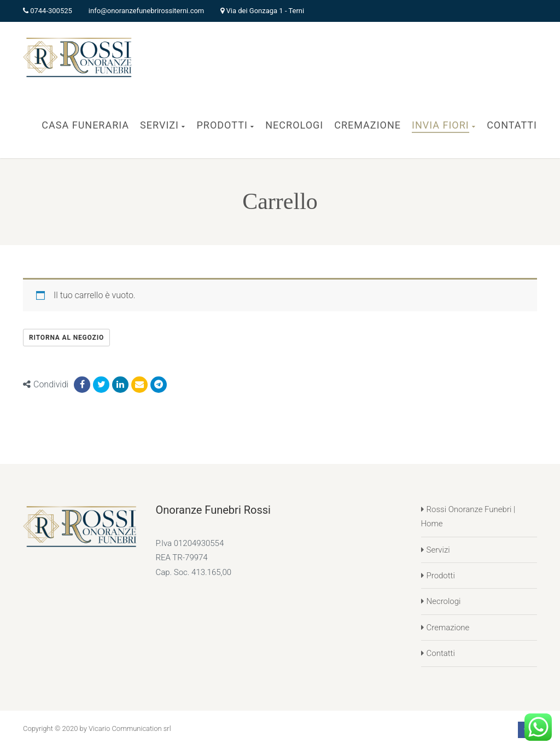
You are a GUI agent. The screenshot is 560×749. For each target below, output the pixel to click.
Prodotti (441, 576)
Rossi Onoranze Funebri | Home (468, 516)
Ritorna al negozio (66, 338)
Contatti (441, 653)
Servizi (438, 550)
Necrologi (444, 601)
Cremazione (448, 628)
